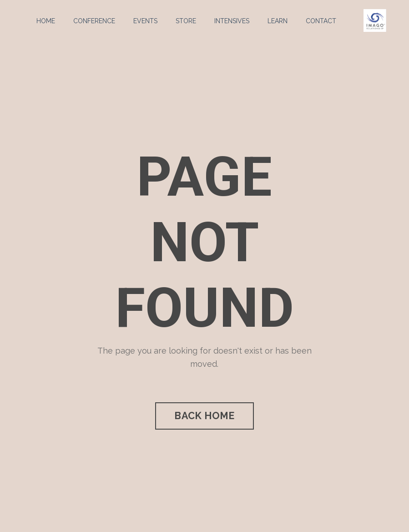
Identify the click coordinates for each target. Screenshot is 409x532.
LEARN (278, 21)
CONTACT (321, 21)
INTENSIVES (232, 21)
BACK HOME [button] (204, 416)
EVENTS (145, 21)
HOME (46, 21)
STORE (186, 21)
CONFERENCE (94, 21)
